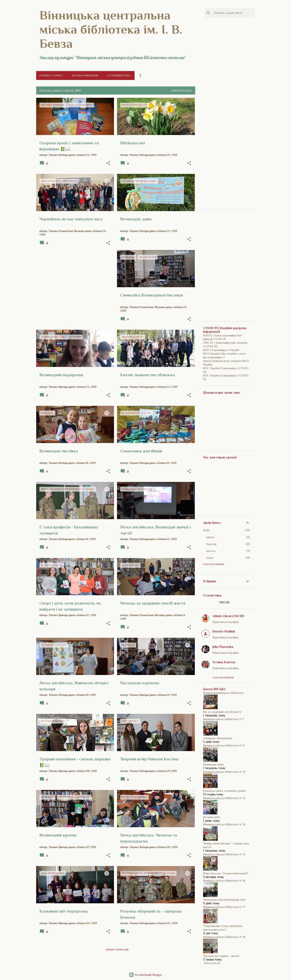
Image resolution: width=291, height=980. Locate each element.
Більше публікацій (117, 950)
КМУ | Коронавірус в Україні (221, 350)
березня (211, 544)
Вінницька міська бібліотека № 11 (224, 745)
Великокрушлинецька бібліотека (223, 693)
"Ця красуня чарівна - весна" (221, 956)
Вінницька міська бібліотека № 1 (223, 719)
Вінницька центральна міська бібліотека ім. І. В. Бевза (111, 29)
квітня (210, 537)
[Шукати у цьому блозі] (234, 13)
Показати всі (212, 963)
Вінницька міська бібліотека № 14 (224, 824)
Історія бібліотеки (119, 75)
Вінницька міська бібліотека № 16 (224, 881)
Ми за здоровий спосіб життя (222, 712)
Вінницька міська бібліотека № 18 (224, 937)
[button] (108, 163)
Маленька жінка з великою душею (224, 791)
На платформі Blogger (145, 975)
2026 (206, 530)
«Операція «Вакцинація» (218, 738)
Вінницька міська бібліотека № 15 (224, 854)
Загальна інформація (85, 75)
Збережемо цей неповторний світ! (224, 900)
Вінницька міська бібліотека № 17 (224, 907)
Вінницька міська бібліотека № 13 (224, 798)
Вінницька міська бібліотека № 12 (224, 772)
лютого (211, 551)
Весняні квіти (211, 817)
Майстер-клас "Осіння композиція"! (226, 873)
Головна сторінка (51, 75)
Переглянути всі (182, 91)
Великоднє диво (214, 764)
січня (210, 558)
